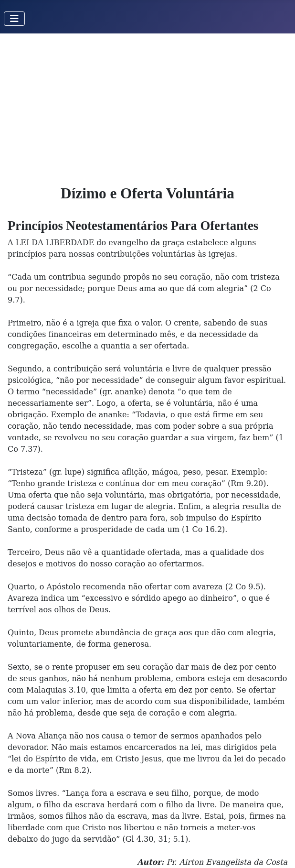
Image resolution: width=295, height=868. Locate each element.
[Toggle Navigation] (14, 19)
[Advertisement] (147, 105)
